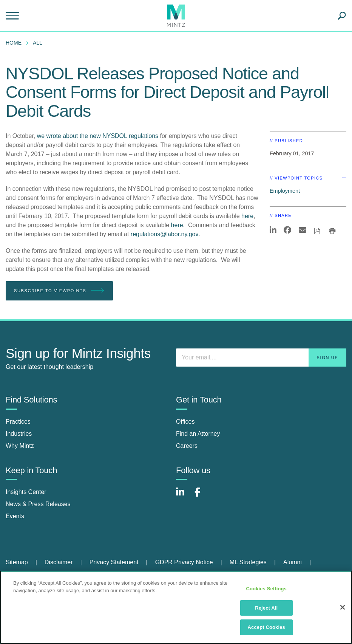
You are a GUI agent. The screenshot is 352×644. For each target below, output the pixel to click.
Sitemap (17, 562)
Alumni (293, 562)
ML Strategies (248, 562)
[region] (176, 607)
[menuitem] (15, 43)
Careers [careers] (187, 446)
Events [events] (15, 516)
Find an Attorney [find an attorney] (198, 434)
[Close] (343, 607)
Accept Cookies (266, 627)
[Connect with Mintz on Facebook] (202, 496)
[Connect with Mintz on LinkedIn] (184, 496)
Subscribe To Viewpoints (59, 291)
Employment (285, 191)
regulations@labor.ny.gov (165, 234)
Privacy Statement (114, 562)
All (38, 43)
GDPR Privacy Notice (184, 562)
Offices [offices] (185, 422)
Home (14, 43)
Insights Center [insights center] (26, 492)
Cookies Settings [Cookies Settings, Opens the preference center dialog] (266, 589)
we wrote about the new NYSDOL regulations (98, 136)
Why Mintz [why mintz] (20, 446)
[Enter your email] (261, 358)
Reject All (266, 608)
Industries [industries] (19, 434)
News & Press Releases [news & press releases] (38, 504)
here (247, 216)
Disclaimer (59, 562)
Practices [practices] (18, 422)
